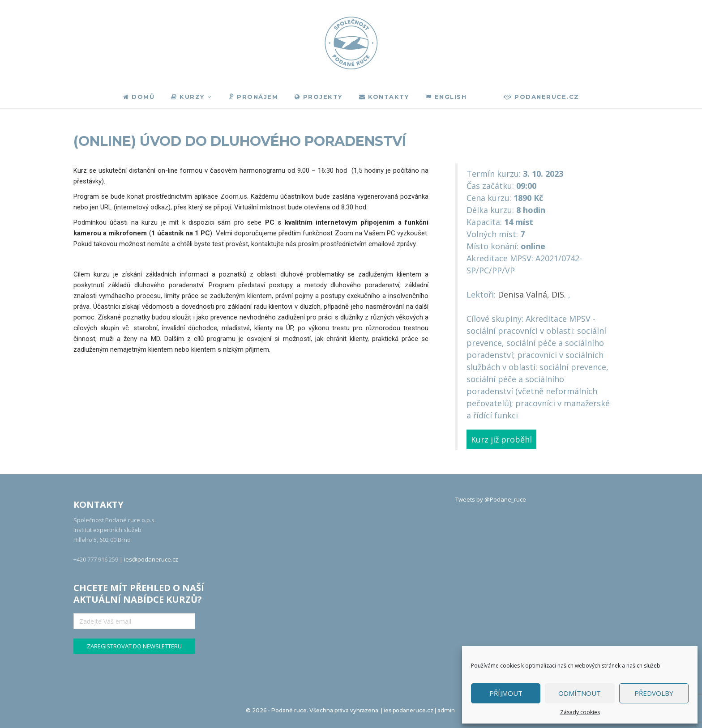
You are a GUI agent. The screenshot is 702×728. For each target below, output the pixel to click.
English (446, 97)
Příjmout (506, 693)
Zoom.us (234, 196)
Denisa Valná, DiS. (532, 294)
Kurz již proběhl (501, 439)
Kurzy (188, 97)
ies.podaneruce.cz (409, 710)
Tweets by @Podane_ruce (491, 499)
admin (446, 710)
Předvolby (654, 693)
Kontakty (384, 97)
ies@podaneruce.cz (151, 559)
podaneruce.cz (541, 97)
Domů (139, 97)
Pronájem (253, 97)
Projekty (319, 97)
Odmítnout (580, 693)
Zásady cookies (580, 712)
